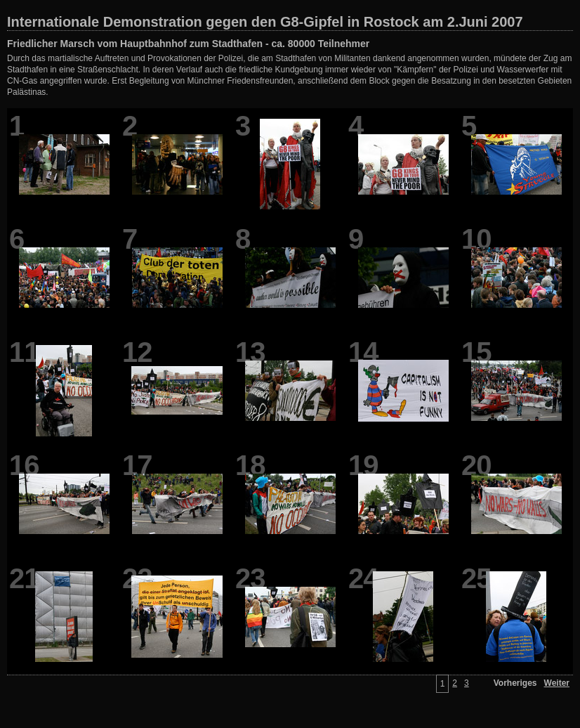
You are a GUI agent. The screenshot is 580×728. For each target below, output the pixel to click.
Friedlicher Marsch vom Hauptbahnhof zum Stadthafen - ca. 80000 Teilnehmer (188, 44)
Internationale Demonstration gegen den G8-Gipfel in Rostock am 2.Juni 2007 (265, 22)
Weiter (557, 683)
